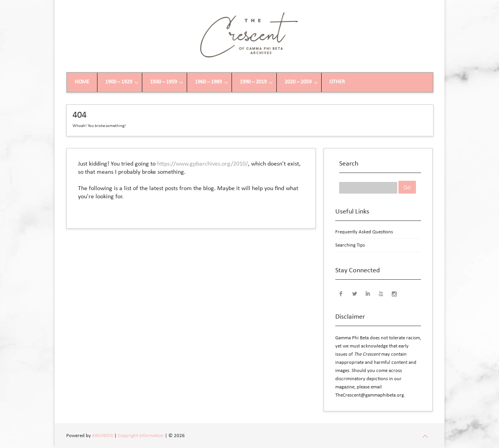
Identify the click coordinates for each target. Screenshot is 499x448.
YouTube (381, 293)
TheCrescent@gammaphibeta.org (370, 395)
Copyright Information (141, 436)
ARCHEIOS (103, 436)
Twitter (354, 293)
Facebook (341, 293)
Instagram (394, 293)
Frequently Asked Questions (364, 232)
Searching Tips (350, 245)
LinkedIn (368, 293)
